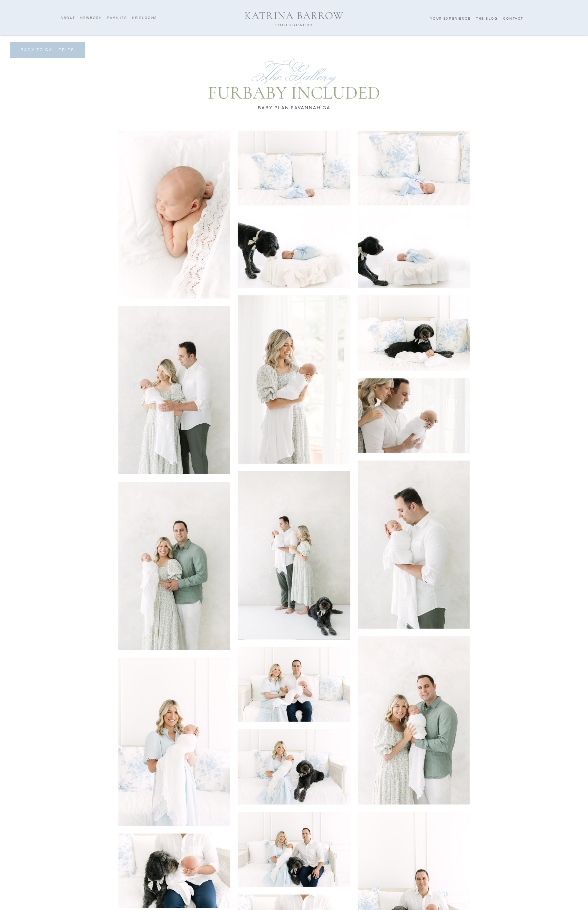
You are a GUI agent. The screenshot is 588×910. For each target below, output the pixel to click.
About (68, 18)
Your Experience (450, 19)
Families (117, 18)
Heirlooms (145, 18)
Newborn (92, 18)
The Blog (487, 19)
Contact (513, 19)
